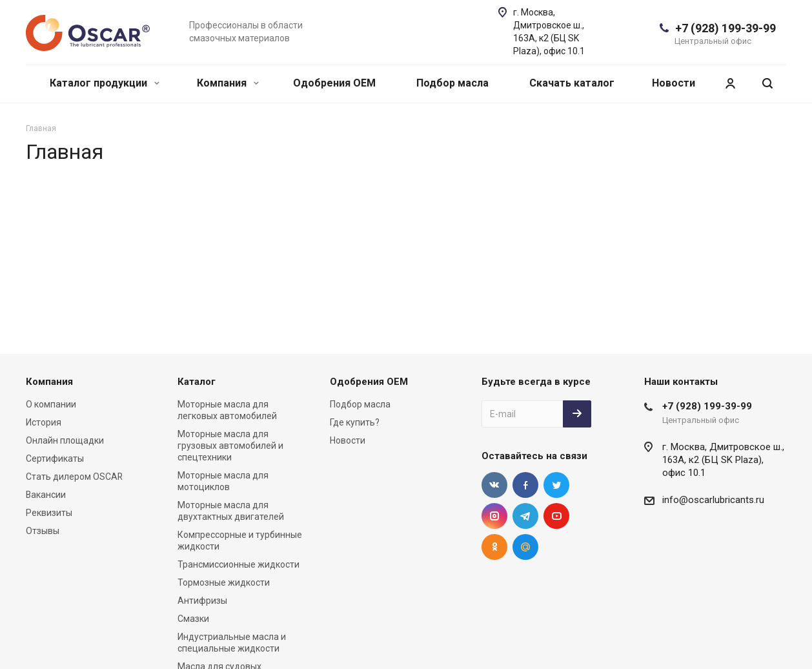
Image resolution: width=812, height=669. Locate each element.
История (44, 422)
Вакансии (46, 495)
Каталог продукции (105, 83)
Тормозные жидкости (224, 582)
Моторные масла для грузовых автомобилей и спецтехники (230, 446)
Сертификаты (55, 458)
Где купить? (355, 422)
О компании (51, 404)
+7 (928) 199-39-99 (726, 28)
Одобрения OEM (334, 83)
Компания (228, 83)
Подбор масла (452, 83)
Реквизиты (49, 513)
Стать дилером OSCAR (74, 477)
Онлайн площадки (65, 440)
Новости (674, 83)
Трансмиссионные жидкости (239, 564)
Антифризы (202, 601)
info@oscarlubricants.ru (713, 500)
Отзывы (43, 531)
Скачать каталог (572, 83)
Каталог (197, 382)
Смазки (193, 619)
